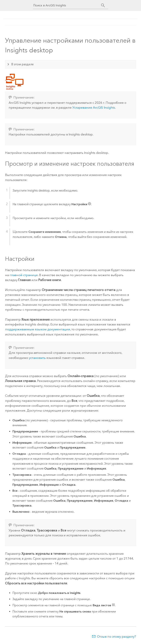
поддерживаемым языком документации (38, 329)
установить (37, 358)
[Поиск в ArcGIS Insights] (67, 5)
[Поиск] (103, 5)
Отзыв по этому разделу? (116, 636)
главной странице (24, 275)
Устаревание (94, 107)
